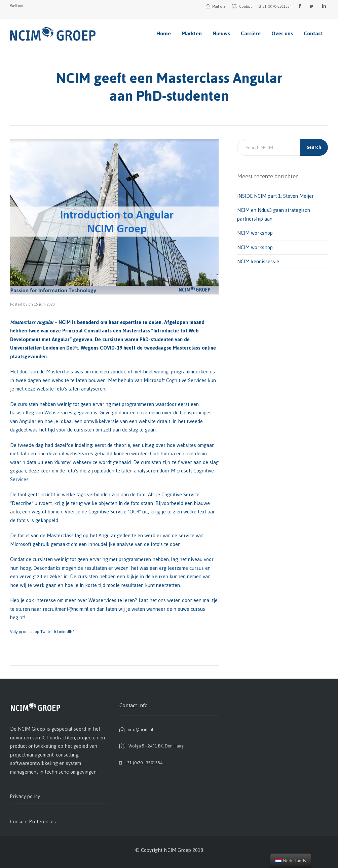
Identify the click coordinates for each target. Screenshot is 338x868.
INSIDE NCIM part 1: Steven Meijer (275, 196)
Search (314, 147)
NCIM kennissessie (258, 261)
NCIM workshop (255, 233)
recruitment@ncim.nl (66, 609)
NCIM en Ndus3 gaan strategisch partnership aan (274, 214)
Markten (192, 33)
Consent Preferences (33, 821)
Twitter (47, 632)
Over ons (282, 33)
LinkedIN (65, 632)
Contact (313, 33)
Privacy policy (25, 796)
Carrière (251, 33)
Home (164, 33)
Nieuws (221, 33)
